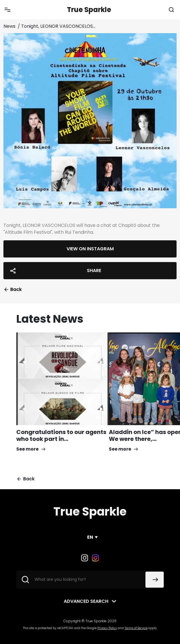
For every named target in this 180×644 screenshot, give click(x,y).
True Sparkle (89, 10)
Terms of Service (136, 628)
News (10, 26)
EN (90, 537)
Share (55, 271)
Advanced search (86, 601)
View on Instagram (90, 249)
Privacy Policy (107, 628)
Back (13, 289)
